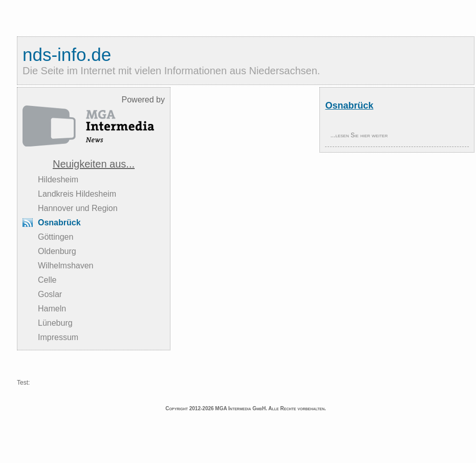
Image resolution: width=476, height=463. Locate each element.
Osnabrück (59, 223)
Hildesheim (58, 180)
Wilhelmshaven (66, 266)
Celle (47, 280)
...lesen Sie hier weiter (359, 135)
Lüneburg (55, 323)
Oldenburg (57, 251)
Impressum (58, 337)
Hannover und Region (78, 208)
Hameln (52, 309)
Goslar (50, 294)
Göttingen (56, 237)
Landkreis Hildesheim (77, 194)
